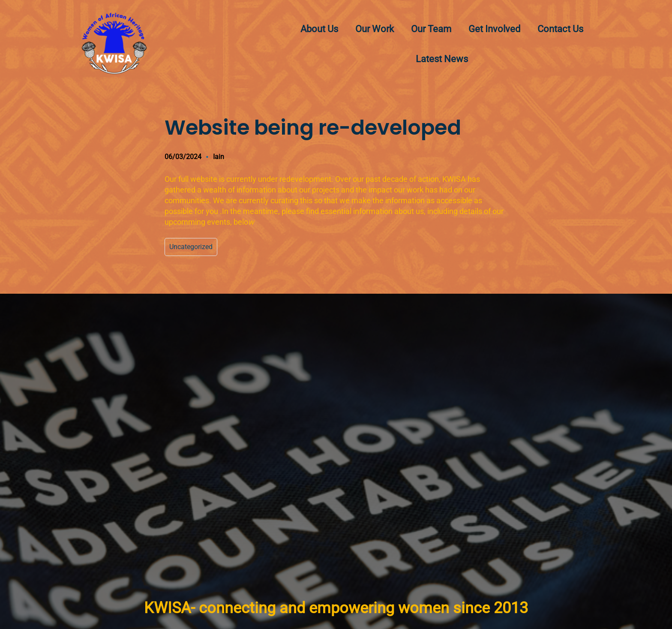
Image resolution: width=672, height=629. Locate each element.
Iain (219, 157)
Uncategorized (191, 247)
